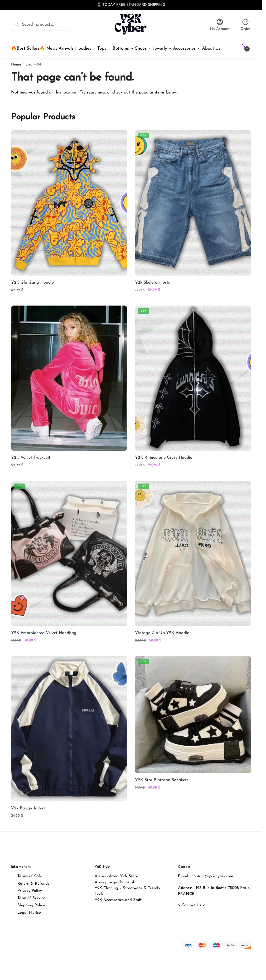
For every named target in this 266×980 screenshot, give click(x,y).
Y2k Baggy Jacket (28, 821)
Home (16, 77)
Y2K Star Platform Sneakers (162, 793)
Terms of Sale (30, 889)
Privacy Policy (30, 904)
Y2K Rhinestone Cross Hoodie (164, 470)
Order (245, 25)
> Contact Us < (191, 918)
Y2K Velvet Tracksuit (31, 470)
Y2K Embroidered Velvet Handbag (44, 646)
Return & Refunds (33, 896)
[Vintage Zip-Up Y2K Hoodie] (193, 566)
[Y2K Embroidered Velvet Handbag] (69, 566)
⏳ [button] (99, 5)
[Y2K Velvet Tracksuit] (69, 391)
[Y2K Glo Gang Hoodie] (69, 215)
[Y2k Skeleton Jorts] (193, 215)
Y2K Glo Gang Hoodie (32, 295)
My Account (220, 25)
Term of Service (31, 911)
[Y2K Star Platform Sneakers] (193, 727)
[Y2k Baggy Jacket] (69, 741)
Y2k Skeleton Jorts (153, 295)
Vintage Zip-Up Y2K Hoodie (162, 646)
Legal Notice (29, 925)
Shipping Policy (31, 918)
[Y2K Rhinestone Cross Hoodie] (193, 391)
